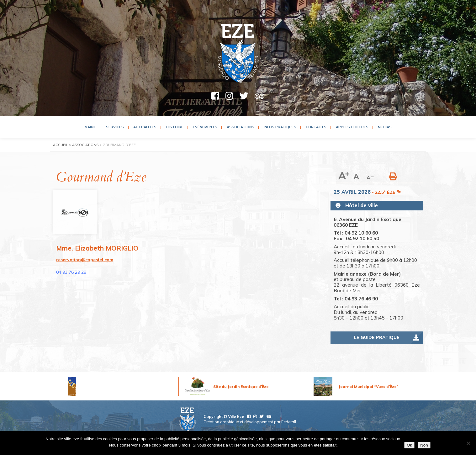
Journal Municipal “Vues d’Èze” (368, 386)
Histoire (175, 127)
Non (424, 445)
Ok (409, 445)
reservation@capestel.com (85, 260)
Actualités (145, 127)
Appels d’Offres (352, 127)
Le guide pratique (377, 337)
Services (115, 127)
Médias (385, 127)
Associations (241, 127)
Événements (205, 127)
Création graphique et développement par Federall (250, 422)
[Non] (468, 443)
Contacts (316, 127)
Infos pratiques (280, 127)
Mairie (91, 127)
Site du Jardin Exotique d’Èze (241, 386)
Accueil (61, 145)
